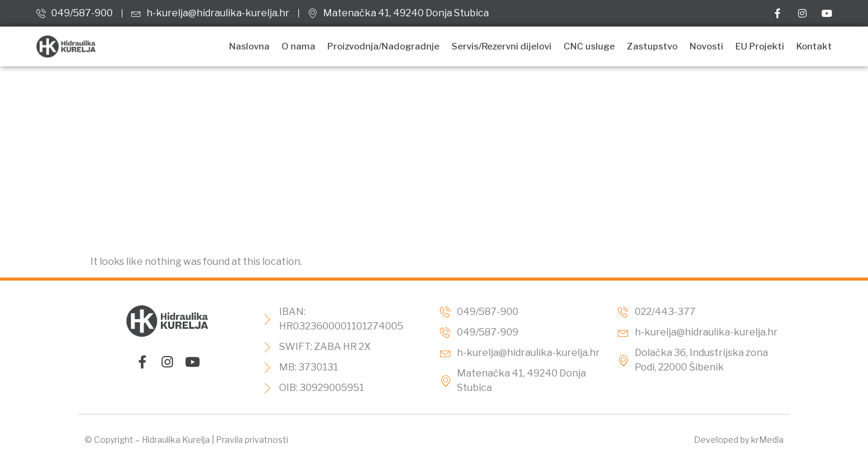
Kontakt (814, 46)
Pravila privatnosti (252, 440)
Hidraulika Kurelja (176, 440)
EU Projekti (760, 46)
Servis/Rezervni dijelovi (502, 46)
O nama (298, 46)
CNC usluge (589, 46)
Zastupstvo (652, 46)
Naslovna (249, 46)
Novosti (706, 46)
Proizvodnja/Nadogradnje (383, 46)
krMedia (767, 440)
